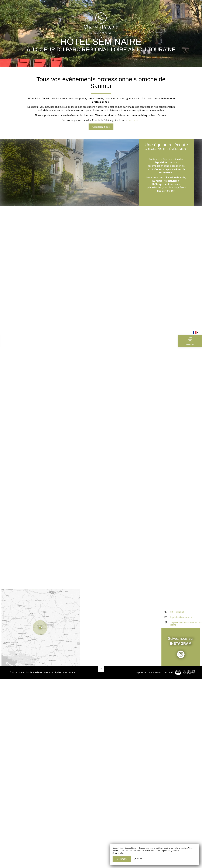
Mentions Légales (53, 672)
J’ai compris (122, 859)
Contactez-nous (101, 127)
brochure (133, 120)
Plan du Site (69, 672)
